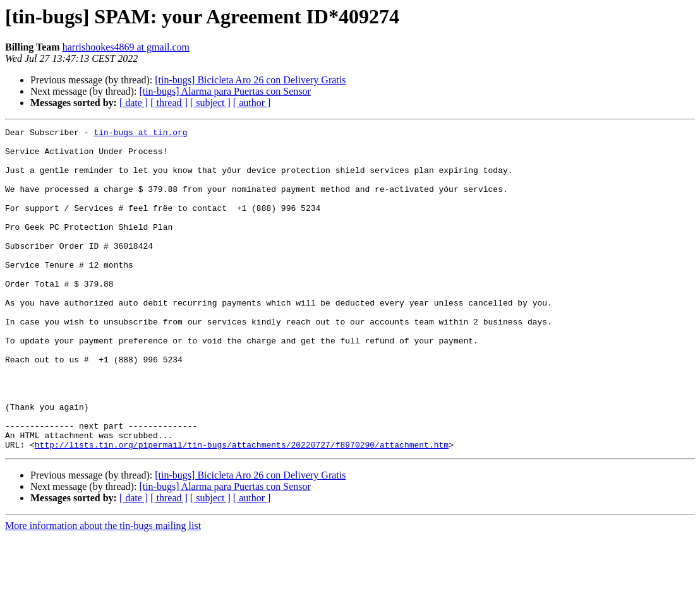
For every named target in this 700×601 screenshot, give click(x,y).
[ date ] (134, 103)
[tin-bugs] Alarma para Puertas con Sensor (225, 91)
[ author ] (252, 103)
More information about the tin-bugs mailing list (103, 590)
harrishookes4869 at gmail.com (126, 47)
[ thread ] (169, 103)
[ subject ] (210, 103)
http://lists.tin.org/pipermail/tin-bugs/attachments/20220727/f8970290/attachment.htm (242, 509)
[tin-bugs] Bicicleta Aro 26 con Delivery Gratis (250, 80)
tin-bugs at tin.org (140, 134)
